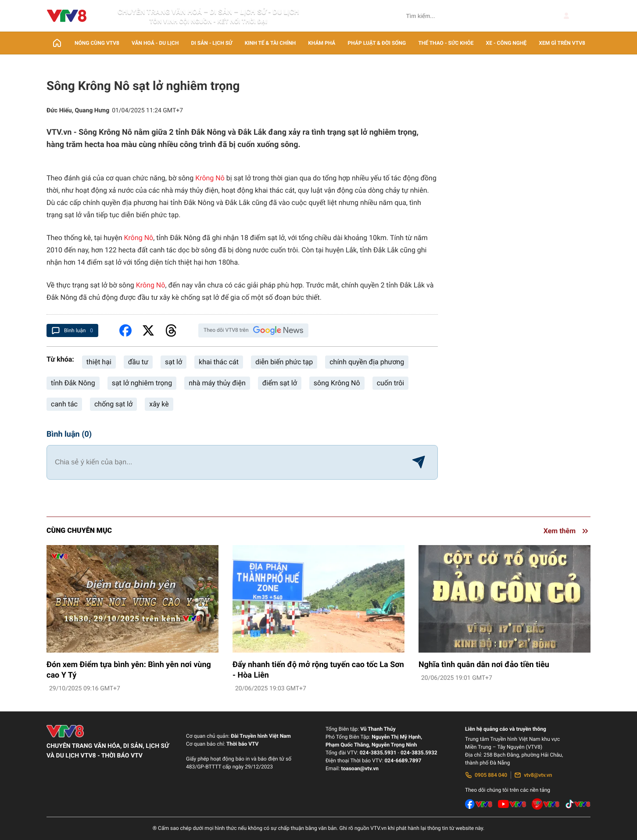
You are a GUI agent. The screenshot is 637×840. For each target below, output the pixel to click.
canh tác (64, 404)
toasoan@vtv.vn (360, 768)
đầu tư (138, 362)
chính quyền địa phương (367, 362)
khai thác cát (219, 362)
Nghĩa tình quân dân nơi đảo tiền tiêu (484, 665)
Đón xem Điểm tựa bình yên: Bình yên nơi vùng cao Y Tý (129, 670)
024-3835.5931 (378, 753)
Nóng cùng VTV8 (97, 43)
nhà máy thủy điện (217, 383)
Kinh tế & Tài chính (270, 43)
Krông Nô (210, 178)
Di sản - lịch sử (212, 43)
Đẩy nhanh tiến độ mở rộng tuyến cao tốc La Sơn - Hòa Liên (318, 670)
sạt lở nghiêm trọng (142, 383)
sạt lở (174, 362)
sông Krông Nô (337, 383)
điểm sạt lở (280, 383)
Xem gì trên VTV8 (562, 43)
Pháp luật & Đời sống (377, 43)
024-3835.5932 (419, 753)
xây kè (159, 404)
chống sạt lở (113, 404)
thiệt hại (99, 362)
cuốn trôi (391, 383)
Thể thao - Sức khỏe (446, 43)
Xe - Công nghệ (506, 43)
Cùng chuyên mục (79, 530)
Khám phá (322, 43)
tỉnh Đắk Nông (73, 383)
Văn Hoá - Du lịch (155, 43)
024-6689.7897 (403, 761)
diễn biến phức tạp (284, 362)
